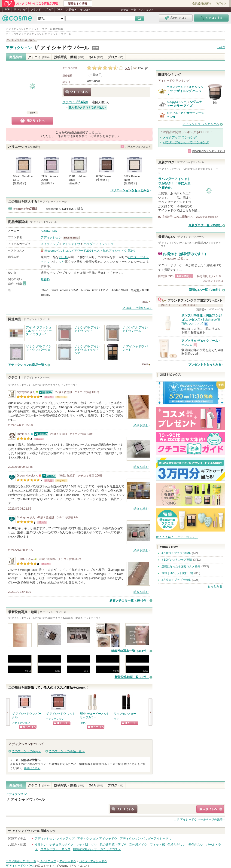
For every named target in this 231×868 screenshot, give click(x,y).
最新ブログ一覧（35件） (205, 225)
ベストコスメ (146, 10)
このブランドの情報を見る (21, 40)
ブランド (36, 9)
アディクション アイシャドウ (97, 839)
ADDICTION (49, 231)
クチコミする (77, 92)
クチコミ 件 (75, 102)
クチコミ (39, 57)
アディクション (19, 48)
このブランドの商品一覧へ (67, 751)
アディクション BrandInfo (73, 238)
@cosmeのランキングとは (209, 151)
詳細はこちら (32, 768)
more (145, 301)
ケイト (118, 719)
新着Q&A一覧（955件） (205, 290)
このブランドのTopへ (26, 751)
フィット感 (157, 845)
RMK (83, 723)
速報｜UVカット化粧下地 (177, 573)
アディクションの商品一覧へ (28, 365)
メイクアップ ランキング (180, 137)
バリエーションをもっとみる (130, 190)
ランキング (20, 9)
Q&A (59, 9)
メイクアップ (50, 244)
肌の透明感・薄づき (113, 845)
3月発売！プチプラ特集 (176, 580)
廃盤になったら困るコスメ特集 (181, 566)
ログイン (221, 3)
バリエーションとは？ (138, 147)
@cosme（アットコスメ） (74, 866)
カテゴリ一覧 (128, 10)
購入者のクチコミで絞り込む (87, 107)
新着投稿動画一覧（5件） (132, 677)
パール (63, 257)
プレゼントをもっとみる (205, 365)
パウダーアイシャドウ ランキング (186, 142)
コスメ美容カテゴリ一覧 (21, 861)
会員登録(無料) (201, 3)
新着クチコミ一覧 (129, 601)
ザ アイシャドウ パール (62, 48)
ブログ (49, 9)
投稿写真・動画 (69, 57)
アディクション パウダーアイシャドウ (146, 839)
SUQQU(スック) (177, 102)
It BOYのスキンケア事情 (177, 560)
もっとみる (215, 586)
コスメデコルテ (176, 87)
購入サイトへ (32, 121)
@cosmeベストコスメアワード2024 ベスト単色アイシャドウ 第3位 (90, 251)
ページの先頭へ (201, 819)
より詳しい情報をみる (137, 308)
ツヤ (62, 262)
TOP (7, 9)
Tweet (221, 47)
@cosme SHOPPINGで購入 (65, 209)
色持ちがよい (176, 845)
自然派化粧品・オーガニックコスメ (97, 849)
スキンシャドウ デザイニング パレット (185, 91)
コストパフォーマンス (55, 849)
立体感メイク (138, 845)
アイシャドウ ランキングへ (201, 124)
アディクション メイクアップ (55, 839)
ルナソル (172, 113)
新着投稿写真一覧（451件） (130, 651)
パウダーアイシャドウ (99, 244)
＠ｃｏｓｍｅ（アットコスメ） (177, 537)
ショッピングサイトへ (28, 727)
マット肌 (82, 845)
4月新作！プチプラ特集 (176, 553)
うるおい (41, 845)
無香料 (45, 279)
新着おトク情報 (78, 4)
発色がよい (196, 845)
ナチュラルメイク (61, 845)
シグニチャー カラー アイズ (184, 104)
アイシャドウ (71, 244)
